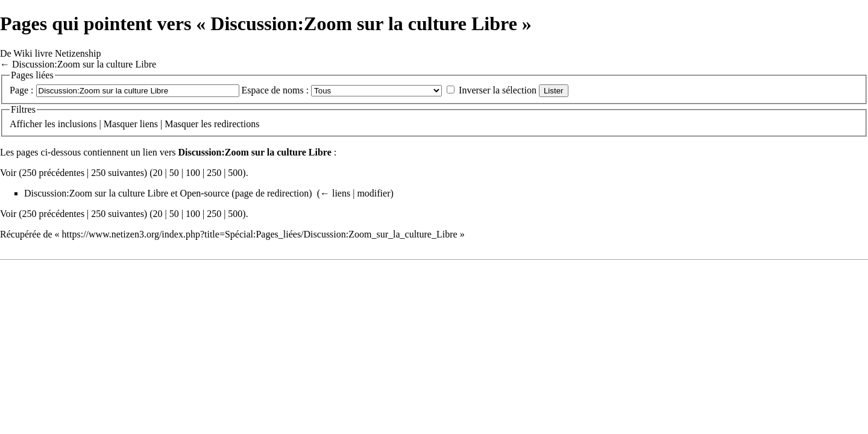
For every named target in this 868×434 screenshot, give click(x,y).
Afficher (26, 124)
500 (235, 173)
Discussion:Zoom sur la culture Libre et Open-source (127, 193)
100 (193, 173)
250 (214, 173)
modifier (373, 193)
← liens (335, 193)
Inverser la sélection (498, 90)
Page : (22, 90)
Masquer (121, 124)
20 (158, 173)
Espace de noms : (275, 90)
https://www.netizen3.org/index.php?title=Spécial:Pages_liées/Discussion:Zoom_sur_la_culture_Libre (260, 234)
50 (174, 173)
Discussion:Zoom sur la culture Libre (84, 64)
